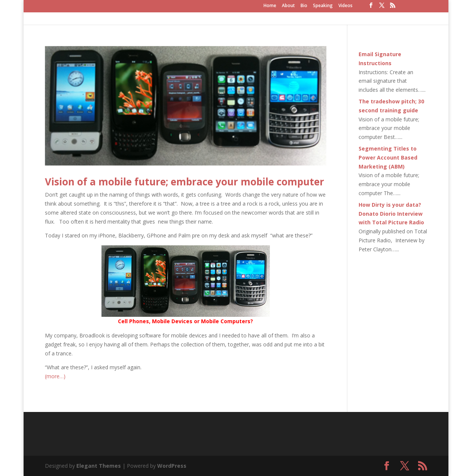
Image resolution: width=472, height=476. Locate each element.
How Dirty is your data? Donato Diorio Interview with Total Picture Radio (391, 214)
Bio (304, 6)
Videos (345, 6)
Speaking (323, 6)
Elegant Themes (99, 466)
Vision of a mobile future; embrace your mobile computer (185, 182)
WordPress (172, 466)
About (288, 6)
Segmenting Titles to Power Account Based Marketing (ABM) (388, 157)
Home (270, 6)
